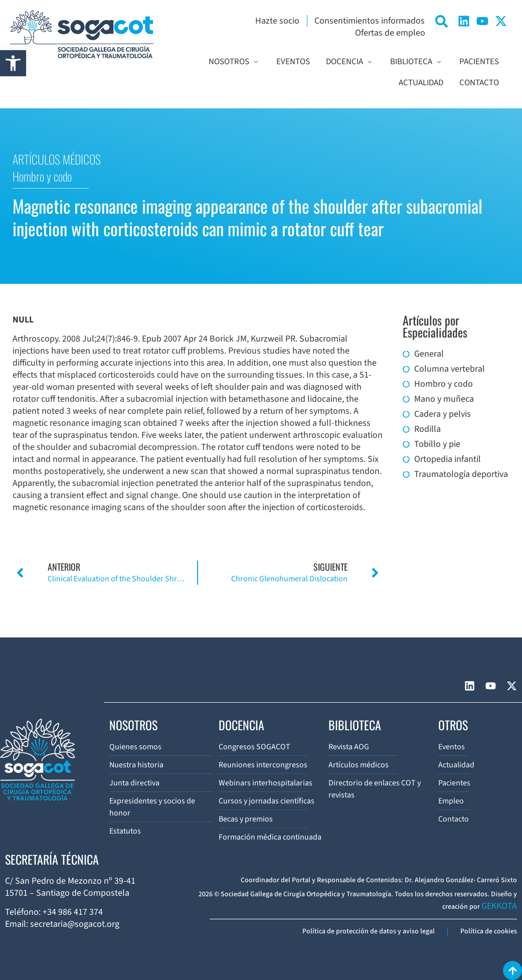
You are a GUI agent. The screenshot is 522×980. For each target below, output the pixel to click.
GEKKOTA (499, 906)
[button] (13, 63)
